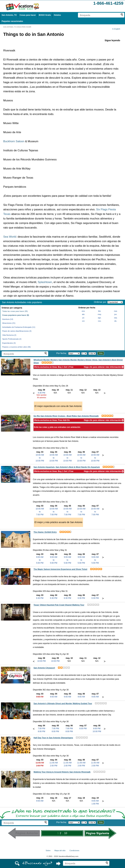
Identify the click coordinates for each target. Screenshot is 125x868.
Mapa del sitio (60, 850)
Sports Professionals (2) (12, 339)
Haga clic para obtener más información (104, 367)
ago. (100, 318)
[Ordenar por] (115, 302)
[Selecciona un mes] (74, 353)
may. (100, 314)
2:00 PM (40, 766)
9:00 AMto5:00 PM (40, 560)
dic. (116, 321)
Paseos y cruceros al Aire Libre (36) (16, 347)
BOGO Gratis (45, 15)
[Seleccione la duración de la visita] (92, 353)
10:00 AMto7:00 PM (40, 512)
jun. (116, 314)
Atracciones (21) (9, 323)
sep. (116, 318)
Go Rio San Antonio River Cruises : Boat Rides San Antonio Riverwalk (66, 416)
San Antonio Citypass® (44, 668)
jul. (83, 318)
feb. (100, 311)
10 (66, 833)
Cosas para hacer (28, 15)
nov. (100, 321)
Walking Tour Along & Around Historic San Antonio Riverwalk (62, 772)
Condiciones (74, 850)
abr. (83, 314)
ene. (83, 311)
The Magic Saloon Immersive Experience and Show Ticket (60, 569)
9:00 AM (40, 697)
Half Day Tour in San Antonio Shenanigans (53, 738)
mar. (116, 311)
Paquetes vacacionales (12, 21)
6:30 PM (42, 393)
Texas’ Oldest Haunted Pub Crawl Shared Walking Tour (59, 605)
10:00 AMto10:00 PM (40, 458)
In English (116, 29)
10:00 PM (41, 661)
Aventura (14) (8, 319)
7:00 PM (42, 729)
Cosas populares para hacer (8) (16, 315)
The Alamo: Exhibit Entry (45, 532)
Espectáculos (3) (9, 343)
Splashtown (45, 282)
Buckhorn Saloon (14, 141)
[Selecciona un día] (84, 353)
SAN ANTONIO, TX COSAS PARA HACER (17, 27)
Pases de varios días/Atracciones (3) (17, 331)
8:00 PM (42, 731)
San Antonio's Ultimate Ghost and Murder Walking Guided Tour (63, 704)
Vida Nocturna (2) (9, 335)
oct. (83, 321)
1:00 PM (95, 804)
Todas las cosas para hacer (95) (15, 311)
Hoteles (57, 15)
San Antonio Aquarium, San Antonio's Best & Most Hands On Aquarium (67, 467)
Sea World (10, 237)
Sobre (48, 850)
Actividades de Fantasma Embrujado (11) (19, 327)
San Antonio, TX (9, 15)
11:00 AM (40, 763)
